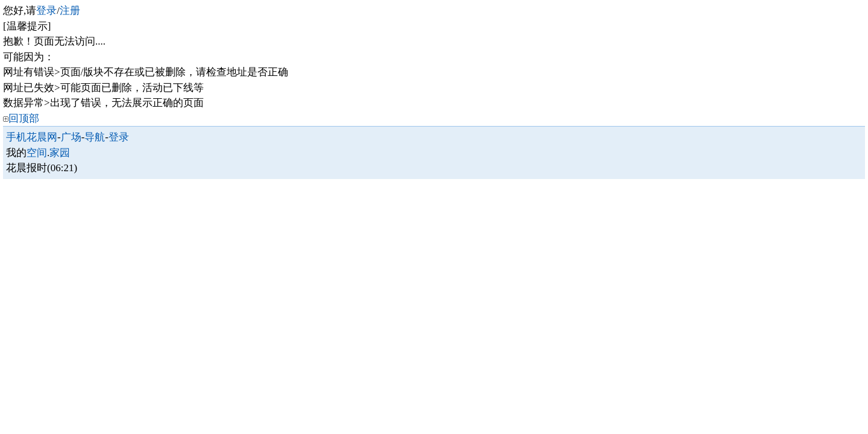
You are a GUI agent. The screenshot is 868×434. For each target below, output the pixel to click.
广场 (71, 137)
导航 (95, 137)
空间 (37, 153)
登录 (46, 11)
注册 (70, 11)
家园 (60, 153)
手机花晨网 (32, 137)
